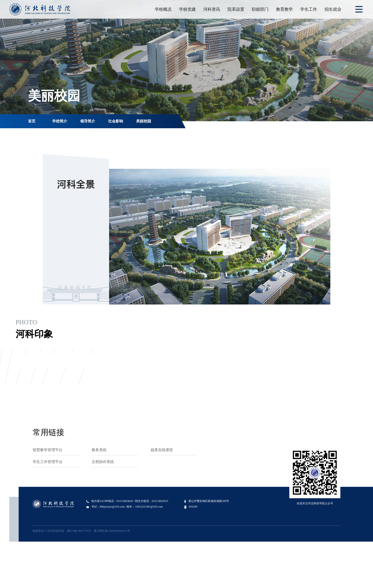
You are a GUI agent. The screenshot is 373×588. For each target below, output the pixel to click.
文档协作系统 (103, 462)
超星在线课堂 (162, 450)
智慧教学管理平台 (48, 450)
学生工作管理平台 (48, 462)
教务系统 (99, 450)
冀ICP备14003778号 (79, 531)
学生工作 (309, 9)
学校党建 (187, 9)
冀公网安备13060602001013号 (112, 531)
